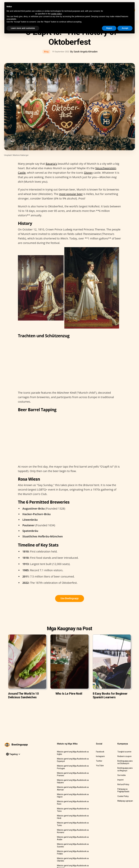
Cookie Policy (123, 796)
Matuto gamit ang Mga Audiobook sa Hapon (73, 796)
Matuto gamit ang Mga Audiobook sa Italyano (73, 781)
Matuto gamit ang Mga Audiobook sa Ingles (73, 753)
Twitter (99, 761)
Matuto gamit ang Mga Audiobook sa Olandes (73, 860)
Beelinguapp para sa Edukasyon (125, 762)
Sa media (121, 775)
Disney (88, 173)
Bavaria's (51, 164)
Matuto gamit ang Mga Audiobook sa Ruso (73, 803)
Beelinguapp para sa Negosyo (125, 769)
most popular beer (71, 194)
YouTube (100, 766)
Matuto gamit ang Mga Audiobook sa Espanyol (73, 760)
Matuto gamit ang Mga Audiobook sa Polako (73, 853)
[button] (13, 754)
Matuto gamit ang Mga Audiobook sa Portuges (73, 767)
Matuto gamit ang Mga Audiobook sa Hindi (73, 817)
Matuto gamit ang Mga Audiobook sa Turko (73, 824)
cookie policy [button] (56, 14)
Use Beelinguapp (70, 598)
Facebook (100, 752)
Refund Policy (123, 784)
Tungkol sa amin (124, 752)
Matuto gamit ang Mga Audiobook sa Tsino (73, 810)
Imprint (120, 780)
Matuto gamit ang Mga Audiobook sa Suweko (73, 845)
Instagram (100, 756)
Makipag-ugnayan (125, 801)
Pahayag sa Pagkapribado (123, 790)
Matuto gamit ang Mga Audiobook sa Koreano (73, 831)
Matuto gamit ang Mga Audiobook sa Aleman (73, 788)
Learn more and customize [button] (23, 28)
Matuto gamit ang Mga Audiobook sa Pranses (73, 774)
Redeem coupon (124, 756)
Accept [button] (125, 28)
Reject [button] (109, 28)
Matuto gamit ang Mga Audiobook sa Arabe (73, 838)
